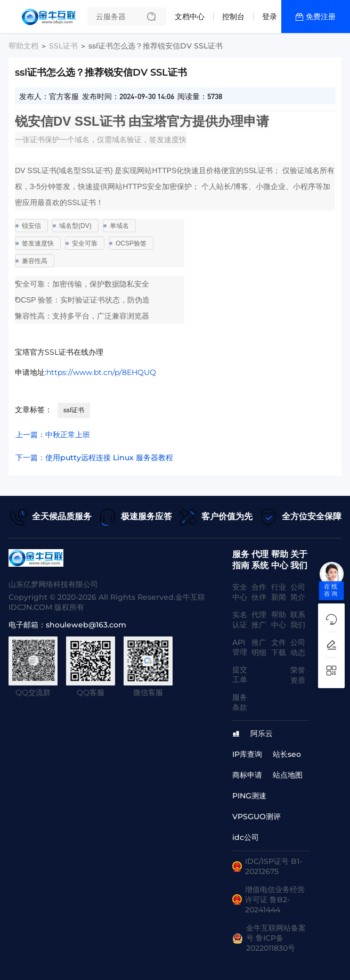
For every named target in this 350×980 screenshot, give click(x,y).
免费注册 (321, 17)
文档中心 (190, 17)
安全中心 (240, 592)
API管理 (240, 647)
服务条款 (240, 702)
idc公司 (246, 837)
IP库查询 (247, 754)
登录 (270, 17)
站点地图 (288, 775)
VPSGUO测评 (257, 816)
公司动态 (298, 647)
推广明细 (259, 647)
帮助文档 (23, 46)
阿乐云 (262, 733)
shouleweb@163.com (86, 625)
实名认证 (240, 620)
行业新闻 (279, 592)
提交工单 (240, 675)
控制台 (233, 17)
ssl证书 (74, 410)
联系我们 (298, 620)
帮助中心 (279, 620)
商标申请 (247, 775)
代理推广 (259, 620)
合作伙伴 (259, 592)
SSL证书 (63, 46)
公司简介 (298, 592)
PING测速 (249, 796)
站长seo (287, 754)
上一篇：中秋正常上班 (53, 435)
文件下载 (279, 647)
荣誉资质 (298, 675)
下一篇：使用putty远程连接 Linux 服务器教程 (94, 458)
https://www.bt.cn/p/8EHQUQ (101, 372)
